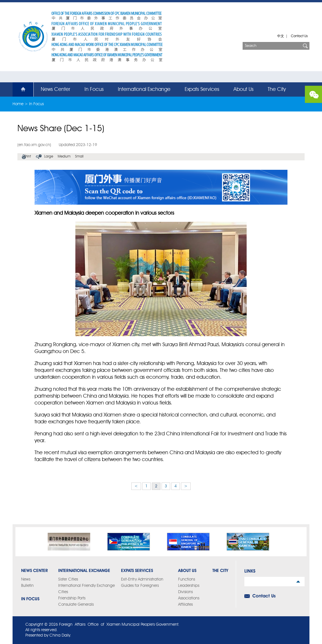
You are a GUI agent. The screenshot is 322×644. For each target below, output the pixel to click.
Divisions (185, 592)
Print (28, 157)
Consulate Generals (76, 605)
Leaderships (189, 586)
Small (79, 157)
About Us (243, 89)
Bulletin (27, 586)
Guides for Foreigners (140, 586)
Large (49, 157)
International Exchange (144, 89)
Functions (187, 579)
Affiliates (185, 605)
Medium (64, 157)
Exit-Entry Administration (142, 579)
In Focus (94, 89)
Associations (189, 598)
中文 (281, 36)
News (26, 579)
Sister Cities (68, 579)
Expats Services (202, 89)
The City (277, 89)
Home (20, 89)
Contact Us (299, 36)
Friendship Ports (72, 598)
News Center (56, 89)
